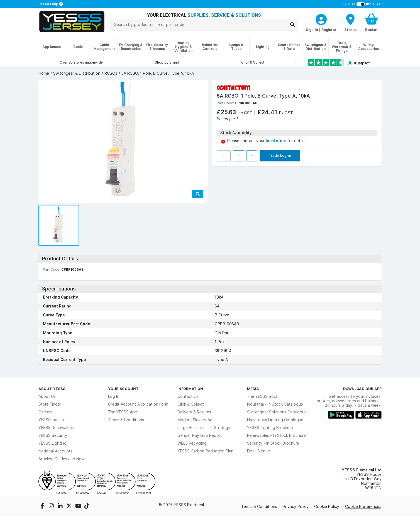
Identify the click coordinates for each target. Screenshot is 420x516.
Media (253, 389)
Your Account (123, 389)
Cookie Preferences (363, 507)
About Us (47, 396)
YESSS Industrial (53, 420)
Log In (114, 396)
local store (277, 141)
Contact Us (188, 396)
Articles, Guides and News (62, 459)
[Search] (292, 25)
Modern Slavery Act (196, 420)
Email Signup (259, 451)
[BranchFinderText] (350, 22)
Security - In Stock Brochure (273, 443)
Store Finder (50, 404)
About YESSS (52, 389)
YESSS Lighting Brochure (270, 428)
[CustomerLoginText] (321, 19)
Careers (46, 412)
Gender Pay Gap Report (200, 435)
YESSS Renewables (56, 428)
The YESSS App (123, 412)
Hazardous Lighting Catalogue (275, 420)
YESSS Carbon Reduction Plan (205, 451)
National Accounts (55, 451)
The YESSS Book (263, 396)
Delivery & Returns (194, 412)
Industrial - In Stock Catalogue (275, 404)
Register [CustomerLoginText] (329, 30)
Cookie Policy (327, 507)
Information (190, 389)
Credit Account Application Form (138, 404)
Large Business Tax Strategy (204, 428)
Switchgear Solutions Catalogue (277, 412)
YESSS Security (53, 435)
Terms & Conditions (126, 420)
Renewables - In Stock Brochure (276, 435)
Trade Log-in (280, 155)
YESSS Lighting (52, 443)
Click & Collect (191, 404)
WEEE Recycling (192, 443)
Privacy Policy (296, 507)
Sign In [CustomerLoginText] (312, 30)
